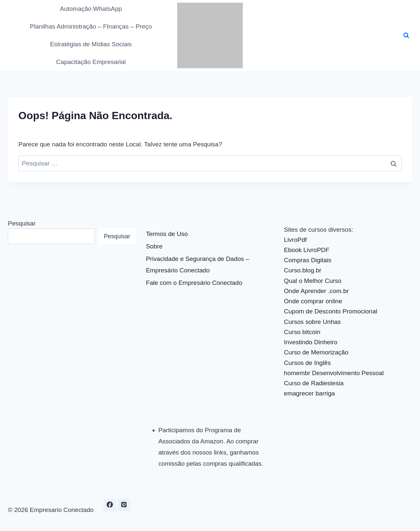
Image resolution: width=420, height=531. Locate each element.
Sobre (154, 246)
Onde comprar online (313, 301)
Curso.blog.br (303, 270)
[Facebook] (110, 505)
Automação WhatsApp (91, 9)
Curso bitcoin (302, 332)
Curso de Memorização (316, 352)
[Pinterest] (124, 505)
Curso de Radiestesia (314, 383)
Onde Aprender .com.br (316, 291)
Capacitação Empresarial (91, 62)
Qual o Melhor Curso (313, 281)
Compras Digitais (308, 260)
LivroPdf (295, 240)
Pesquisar (22, 223)
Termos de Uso (167, 234)
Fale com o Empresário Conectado (194, 283)
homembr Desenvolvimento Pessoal (334, 373)
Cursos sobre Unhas (312, 322)
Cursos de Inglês (307, 363)
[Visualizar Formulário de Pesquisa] (406, 35)
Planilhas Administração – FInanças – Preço (91, 26)
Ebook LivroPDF (306, 250)
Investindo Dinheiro (311, 342)
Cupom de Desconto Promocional (330, 311)
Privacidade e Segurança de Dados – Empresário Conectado (198, 264)
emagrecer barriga (309, 393)
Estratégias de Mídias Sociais (91, 44)
